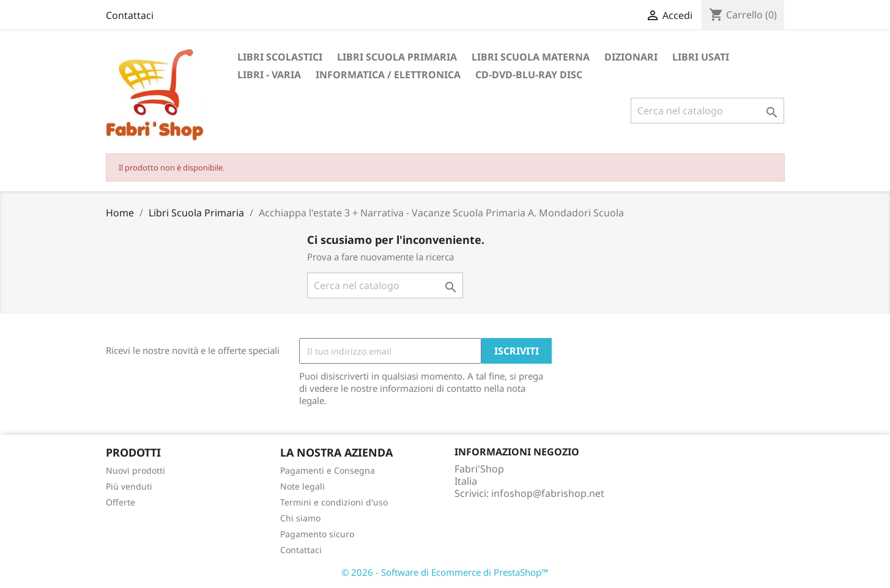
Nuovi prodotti (135, 470)
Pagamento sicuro (317, 534)
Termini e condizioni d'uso (334, 502)
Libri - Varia (269, 75)
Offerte (121, 502)
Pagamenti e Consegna (328, 470)
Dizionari (631, 57)
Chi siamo (300, 518)
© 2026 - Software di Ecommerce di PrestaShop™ (445, 572)
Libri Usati (701, 57)
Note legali (302, 486)
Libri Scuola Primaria (397, 57)
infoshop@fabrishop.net (548, 493)
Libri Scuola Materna (531, 57)
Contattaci (130, 15)
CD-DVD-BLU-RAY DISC (529, 75)
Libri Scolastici (280, 57)
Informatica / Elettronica (388, 75)
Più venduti (129, 486)
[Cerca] (707, 111)
